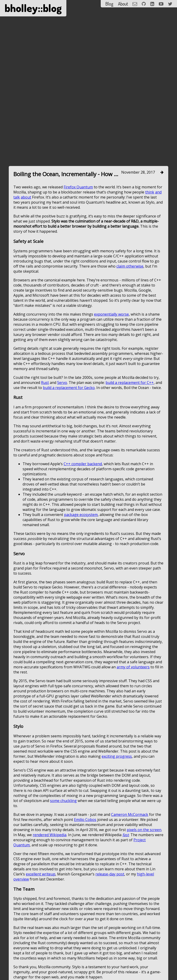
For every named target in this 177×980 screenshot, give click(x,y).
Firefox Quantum (78, 294)
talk (17, 304)
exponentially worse (111, 421)
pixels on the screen (144, 937)
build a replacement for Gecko (69, 495)
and (158, 299)
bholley (21, 8)
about (26, 304)
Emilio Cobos (85, 926)
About (123, 4)
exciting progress (117, 863)
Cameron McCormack (130, 921)
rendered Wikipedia (50, 942)
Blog (109, 4)
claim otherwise (130, 373)
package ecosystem (81, 621)
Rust (45, 489)
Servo (62, 489)
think (150, 299)
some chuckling (63, 908)
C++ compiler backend (83, 571)
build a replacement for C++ (130, 489)
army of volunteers (133, 774)
